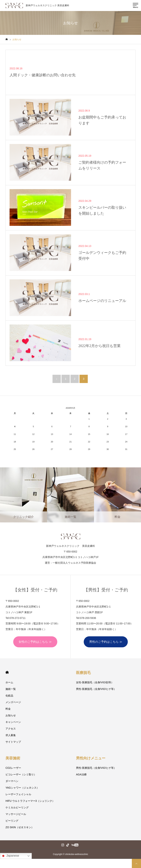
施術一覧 (11, 689)
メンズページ (13, 702)
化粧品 (9, 696)
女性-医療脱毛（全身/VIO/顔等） (95, 682)
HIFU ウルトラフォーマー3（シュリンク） (30, 801)
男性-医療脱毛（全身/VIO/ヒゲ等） (96, 689)
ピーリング (12, 821)
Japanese (10, 856)
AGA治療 (81, 774)
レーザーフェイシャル (18, 794)
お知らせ (11, 715)
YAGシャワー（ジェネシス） (22, 788)
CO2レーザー (13, 768)
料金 (8, 709)
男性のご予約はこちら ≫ (106, 642)
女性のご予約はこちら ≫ (35, 642)
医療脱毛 (83, 673)
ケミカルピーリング (17, 807)
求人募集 (11, 735)
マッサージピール (16, 814)
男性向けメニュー (91, 758)
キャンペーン (13, 722)
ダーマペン (12, 781)
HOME (7, 672)
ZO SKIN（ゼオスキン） (20, 827)
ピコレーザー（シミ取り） (21, 774)
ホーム (9, 682)
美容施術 (13, 758)
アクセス (11, 729)
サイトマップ (13, 742)
